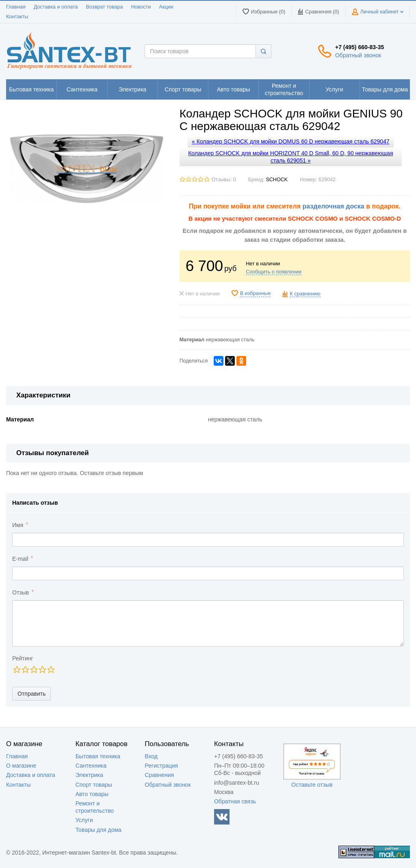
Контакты (17, 17)
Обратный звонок (358, 55)
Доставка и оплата (56, 7)
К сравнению (305, 294)
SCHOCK (277, 180)
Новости (141, 7)
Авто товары (92, 794)
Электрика (89, 775)
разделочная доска (333, 206)
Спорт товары (94, 785)
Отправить (31, 694)
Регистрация (161, 766)
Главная (16, 7)
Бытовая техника (98, 756)
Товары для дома (99, 830)
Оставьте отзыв (312, 785)
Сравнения (159, 775)
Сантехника (91, 766)
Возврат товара (105, 7)
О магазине (21, 766)
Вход (151, 756)
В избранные (256, 293)
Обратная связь (235, 801)
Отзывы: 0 (224, 180)
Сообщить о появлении (273, 272)
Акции (166, 7)
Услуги (84, 820)
